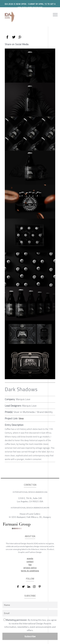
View (21, 418)
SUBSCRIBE (30, 596)
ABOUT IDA (30, 536)
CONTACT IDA (30, 485)
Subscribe (30, 636)
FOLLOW (30, 579)
